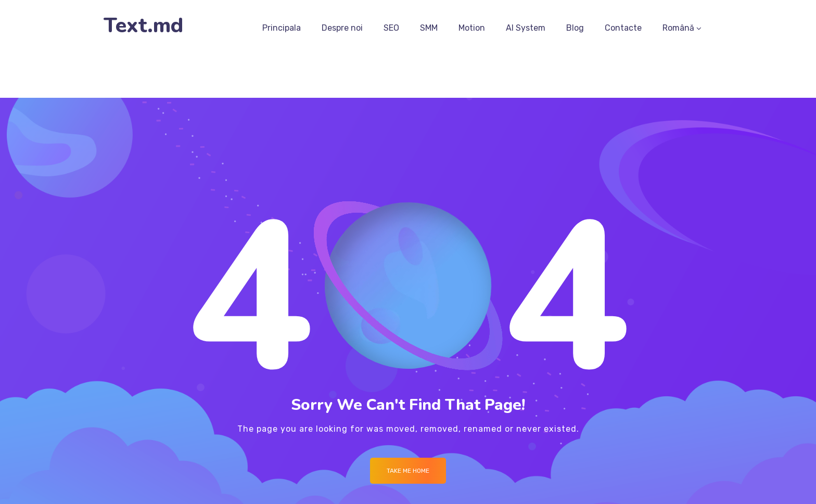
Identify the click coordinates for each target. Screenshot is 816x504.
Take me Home (408, 471)
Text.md (143, 26)
